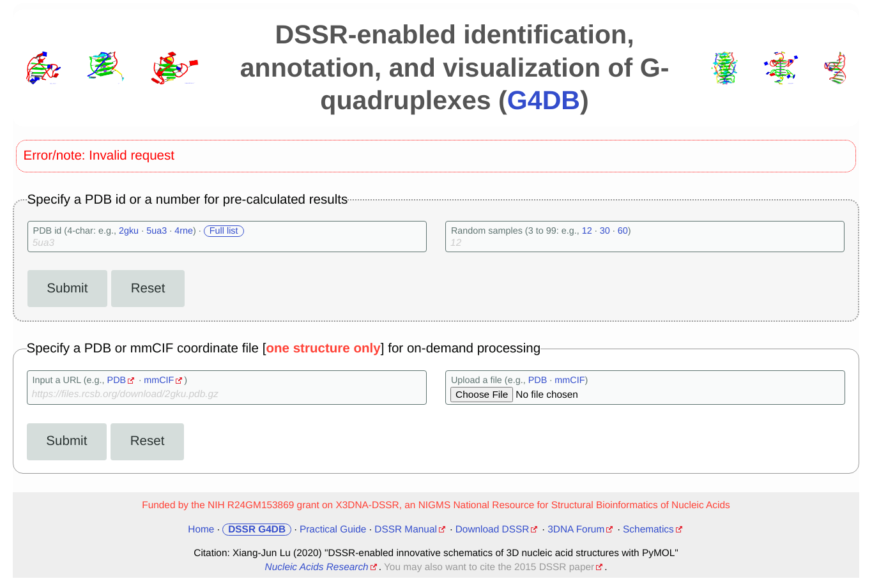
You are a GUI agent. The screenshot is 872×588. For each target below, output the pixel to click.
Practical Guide (333, 530)
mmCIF (159, 381)
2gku (129, 231)
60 (623, 231)
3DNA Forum (576, 530)
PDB (117, 381)
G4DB (544, 100)
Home (201, 530)
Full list (224, 231)
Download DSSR (493, 530)
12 (587, 231)
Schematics (648, 530)
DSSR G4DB (257, 530)
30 (605, 231)
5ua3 (157, 231)
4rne (184, 231)
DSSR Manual (406, 530)
